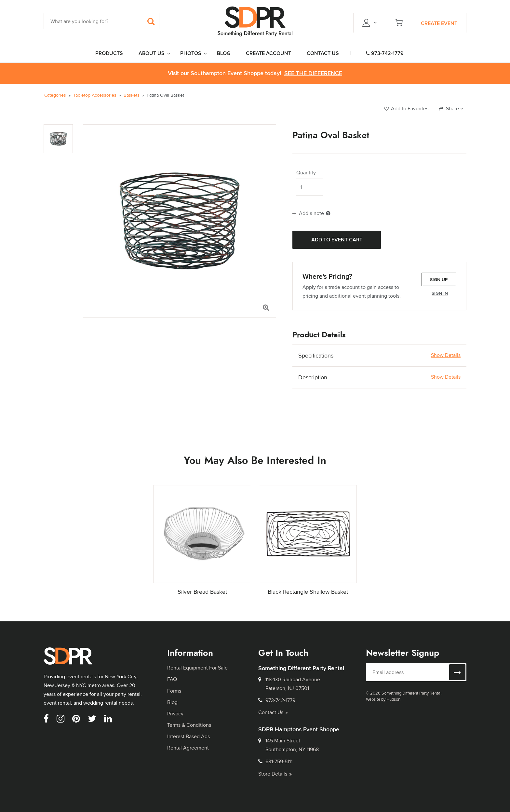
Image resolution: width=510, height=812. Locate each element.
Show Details (446, 355)
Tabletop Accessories (95, 95)
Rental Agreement (188, 748)
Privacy (175, 714)
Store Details (275, 774)
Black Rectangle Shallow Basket (308, 592)
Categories (55, 95)
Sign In (440, 293)
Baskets (132, 95)
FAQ (172, 679)
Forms (174, 691)
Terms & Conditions (189, 725)
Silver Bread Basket (202, 592)
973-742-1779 (385, 53)
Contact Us (273, 712)
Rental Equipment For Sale (197, 668)
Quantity (306, 173)
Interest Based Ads (188, 736)
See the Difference (313, 73)
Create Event (439, 23)
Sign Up (439, 279)
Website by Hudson (383, 699)
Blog (172, 702)
